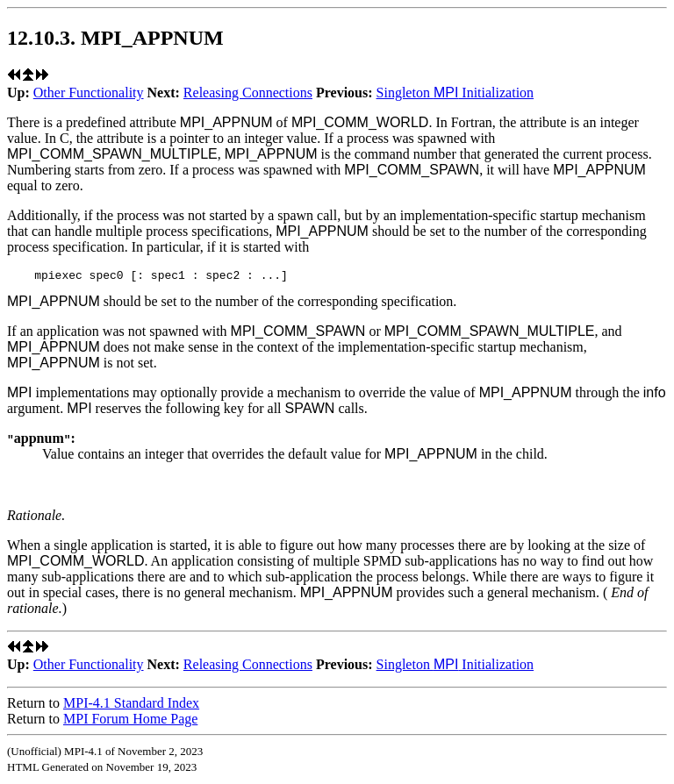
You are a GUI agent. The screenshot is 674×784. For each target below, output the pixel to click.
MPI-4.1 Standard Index (131, 706)
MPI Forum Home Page (130, 721)
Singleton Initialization (455, 93)
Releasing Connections (248, 93)
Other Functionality (89, 93)
